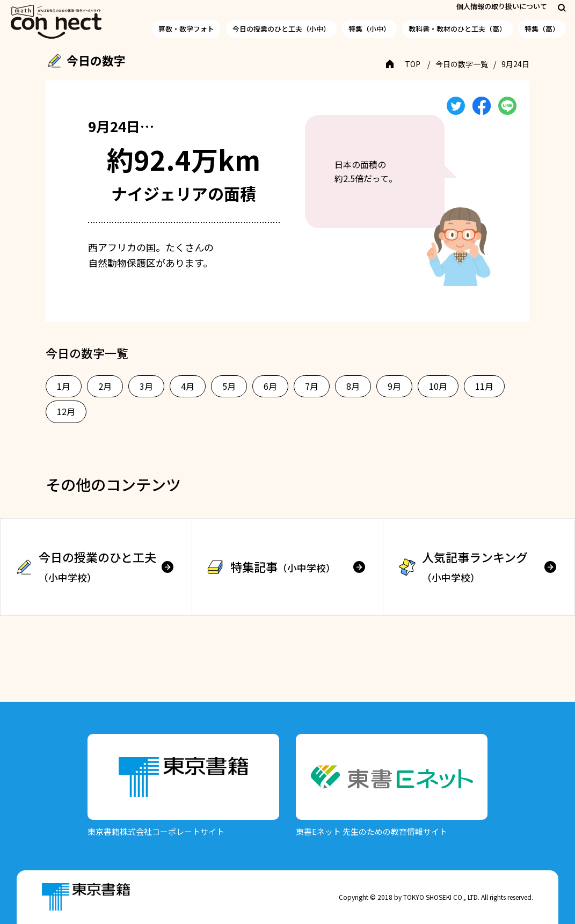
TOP (413, 64)
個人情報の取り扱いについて (502, 6)
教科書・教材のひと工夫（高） (457, 29)
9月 (394, 386)
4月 (188, 386)
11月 (484, 386)
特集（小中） (369, 29)
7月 (312, 386)
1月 (64, 386)
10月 (438, 386)
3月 (146, 386)
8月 (353, 386)
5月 (229, 386)
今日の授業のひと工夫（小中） (281, 29)
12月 (66, 411)
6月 (270, 386)
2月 (105, 386)
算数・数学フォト (186, 29)
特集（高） (542, 29)
